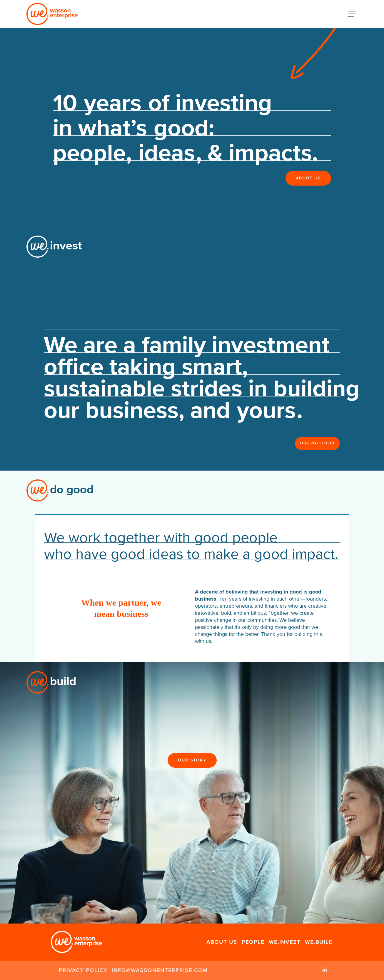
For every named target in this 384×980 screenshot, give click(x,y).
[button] (353, 14)
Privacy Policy (83, 970)
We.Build (319, 942)
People (253, 942)
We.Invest (285, 942)
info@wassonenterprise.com (160, 970)
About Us (222, 942)
